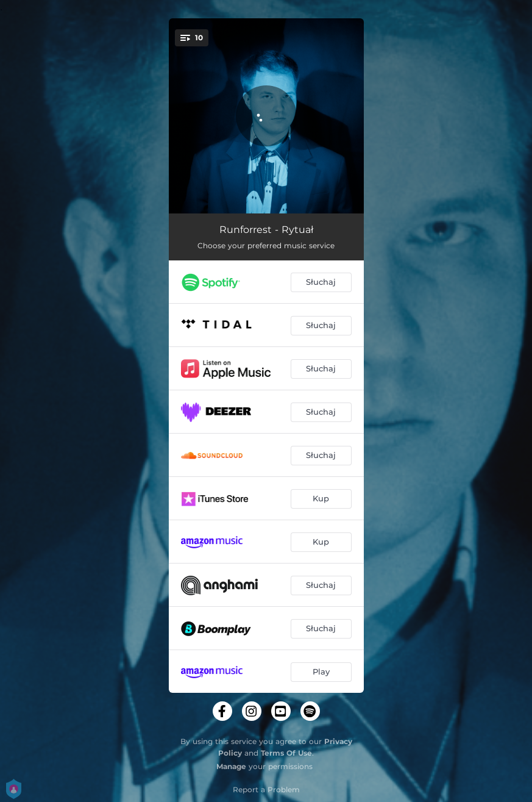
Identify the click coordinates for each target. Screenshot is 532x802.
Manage (231, 766)
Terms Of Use (286, 753)
